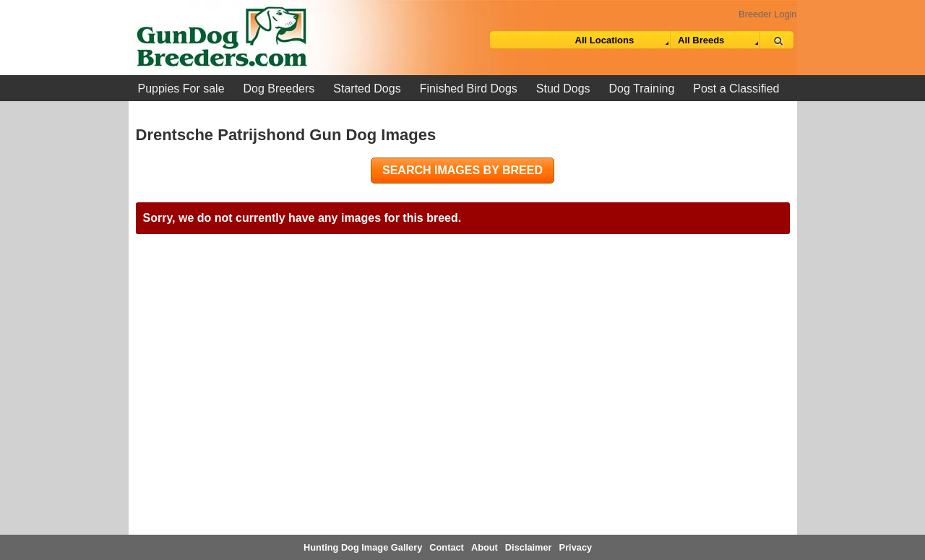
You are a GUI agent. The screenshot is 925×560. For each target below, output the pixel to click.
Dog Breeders (279, 89)
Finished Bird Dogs (469, 89)
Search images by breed (462, 170)
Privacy (576, 547)
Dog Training (642, 89)
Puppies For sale (181, 89)
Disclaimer (529, 547)
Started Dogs (367, 89)
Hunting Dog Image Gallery (363, 547)
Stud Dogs (563, 89)
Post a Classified (736, 89)
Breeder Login (767, 14)
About (485, 547)
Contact (447, 547)
